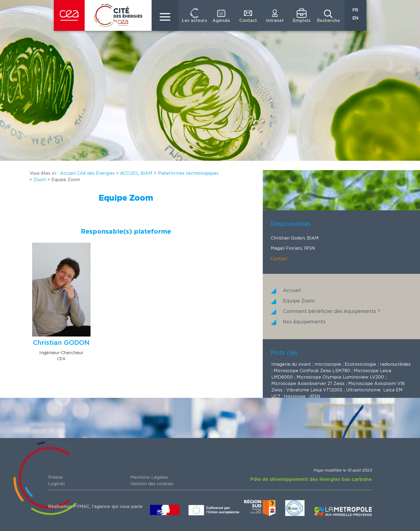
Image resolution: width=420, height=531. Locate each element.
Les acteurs (194, 21)
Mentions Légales (149, 477)
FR (355, 10)
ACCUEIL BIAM (136, 173)
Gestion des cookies (152, 484)
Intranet (275, 21)
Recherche (328, 21)
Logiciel (57, 484)
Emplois (302, 21)
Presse (55, 477)
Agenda (221, 21)
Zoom (40, 180)
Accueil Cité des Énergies (87, 173)
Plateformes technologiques (188, 173)
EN (355, 18)
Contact (248, 21)
